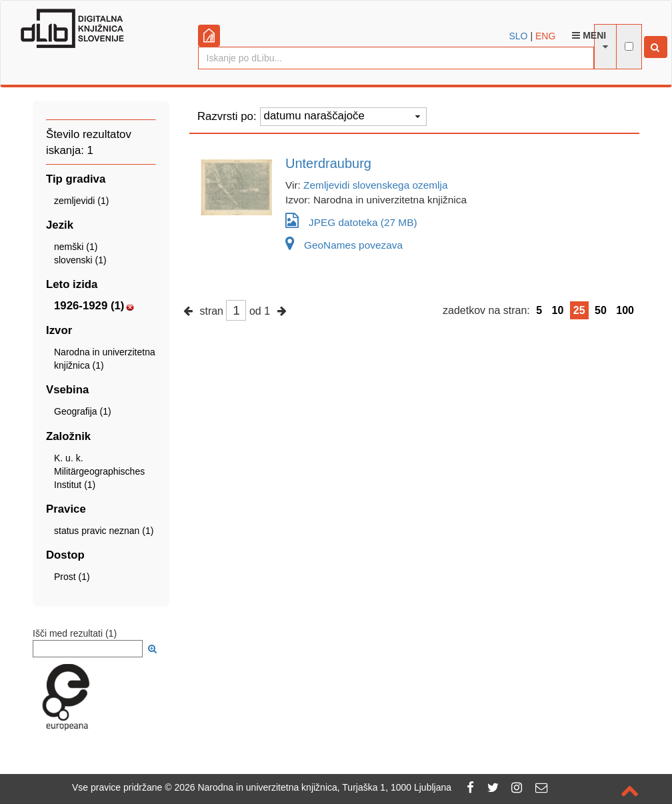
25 (579, 310)
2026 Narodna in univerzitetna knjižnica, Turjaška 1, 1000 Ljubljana (313, 787)
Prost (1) (72, 577)
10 (558, 310)
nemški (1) (76, 247)
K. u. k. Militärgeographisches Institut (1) (99, 471)
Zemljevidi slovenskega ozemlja (375, 185)
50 (601, 310)
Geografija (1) (83, 411)
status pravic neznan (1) (104, 531)
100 (625, 310)
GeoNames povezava (344, 245)
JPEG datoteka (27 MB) (351, 220)
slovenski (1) (80, 260)
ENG (545, 36)
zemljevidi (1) (81, 201)
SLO (519, 36)
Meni (589, 35)
